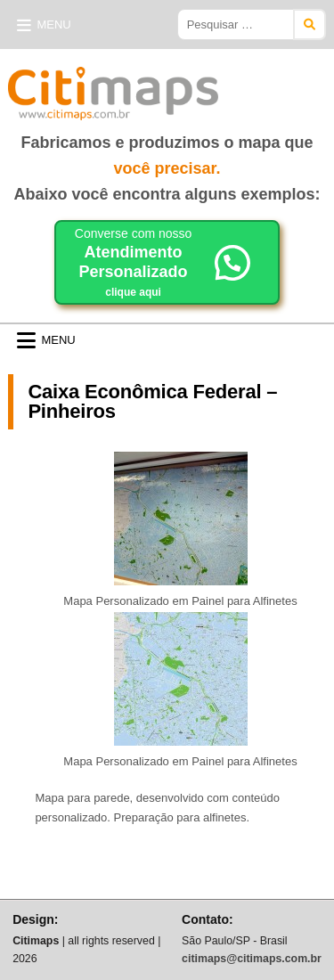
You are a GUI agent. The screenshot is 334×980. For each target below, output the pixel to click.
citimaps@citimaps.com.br (252, 959)
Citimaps (257, 86)
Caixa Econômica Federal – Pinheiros (152, 401)
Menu (53, 24)
